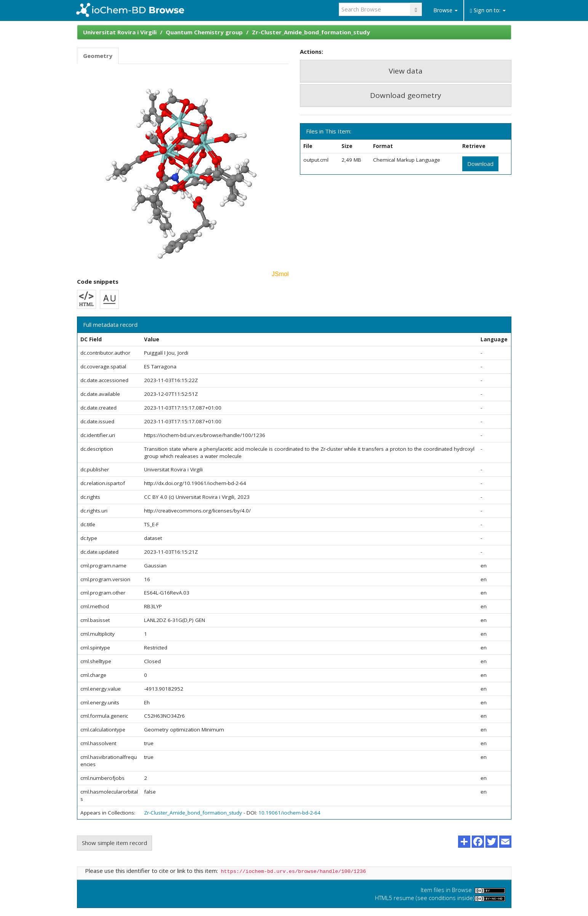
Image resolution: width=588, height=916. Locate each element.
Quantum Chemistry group (204, 32)
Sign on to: (488, 10)
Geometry (98, 56)
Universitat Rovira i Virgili (120, 32)
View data (406, 71)
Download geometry (406, 95)
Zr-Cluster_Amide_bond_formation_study (311, 32)
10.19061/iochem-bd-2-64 (289, 813)
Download (480, 164)
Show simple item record (115, 843)
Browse (445, 10)
